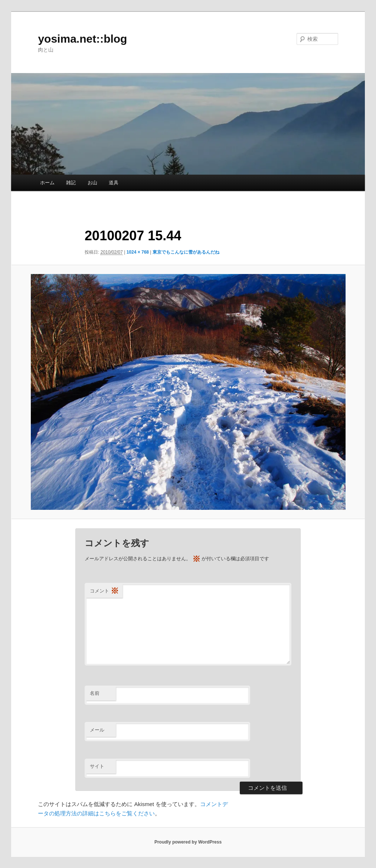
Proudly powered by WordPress (188, 842)
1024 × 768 (138, 252)
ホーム (47, 183)
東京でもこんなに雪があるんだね (186, 252)
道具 (114, 183)
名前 (95, 693)
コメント (104, 591)
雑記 (71, 183)
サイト (97, 766)
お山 (92, 183)
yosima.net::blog (82, 39)
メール (97, 730)
